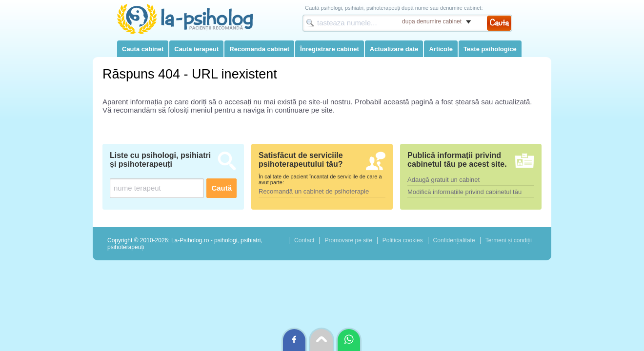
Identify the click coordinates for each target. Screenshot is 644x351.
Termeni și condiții (509, 240)
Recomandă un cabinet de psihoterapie (314, 191)
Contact (304, 240)
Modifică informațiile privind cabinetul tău (464, 192)
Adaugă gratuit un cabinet (443, 180)
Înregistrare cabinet (330, 49)
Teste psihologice (490, 49)
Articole (441, 49)
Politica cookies (403, 240)
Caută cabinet (143, 49)
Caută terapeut (196, 49)
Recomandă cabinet (259, 49)
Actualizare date (394, 49)
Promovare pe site (348, 240)
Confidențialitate (454, 240)
